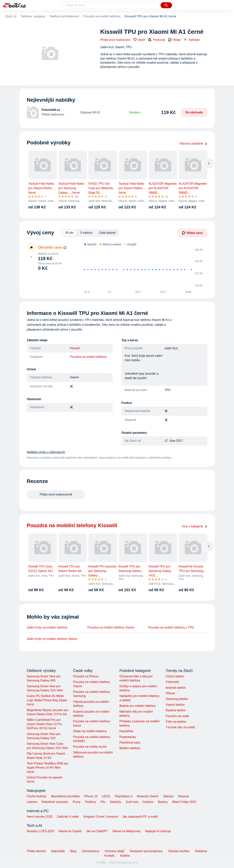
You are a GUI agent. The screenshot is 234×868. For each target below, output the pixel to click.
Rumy (77, 802)
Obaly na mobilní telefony (90, 731)
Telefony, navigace (33, 16)
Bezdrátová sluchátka (65, 796)
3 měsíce (86, 233)
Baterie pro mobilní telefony (138, 706)
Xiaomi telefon (175, 705)
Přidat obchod (36, 851)
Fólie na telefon (176, 722)
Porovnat (156, 40)
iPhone (170, 693)
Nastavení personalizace (146, 851)
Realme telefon (176, 710)
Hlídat (174, 40)
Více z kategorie (195, 526)
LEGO (106, 796)
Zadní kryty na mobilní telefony (47, 627)
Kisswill (75, 348)
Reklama (201, 851)
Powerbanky (128, 737)
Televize (168, 796)
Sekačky (115, 802)
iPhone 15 (91, 796)
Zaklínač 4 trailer (68, 817)
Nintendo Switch (148, 796)
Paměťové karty (130, 743)
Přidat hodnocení (53, 114)
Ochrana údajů (115, 851)
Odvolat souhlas (179, 851)
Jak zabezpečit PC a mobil (140, 817)
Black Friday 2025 (184, 802)
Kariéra (125, 856)
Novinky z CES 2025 (41, 831)
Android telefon (176, 688)
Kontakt (109, 856)
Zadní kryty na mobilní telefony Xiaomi (52, 639)
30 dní (69, 233)
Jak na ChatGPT (97, 831)
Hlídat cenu (192, 233)
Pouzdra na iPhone (86, 676)
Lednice (32, 802)
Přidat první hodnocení (115, 40)
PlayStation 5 (124, 796)
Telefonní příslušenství (64, 16)
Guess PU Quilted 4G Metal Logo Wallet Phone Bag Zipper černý (47, 700)
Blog (73, 851)
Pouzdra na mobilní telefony (102, 16)
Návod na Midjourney (127, 831)
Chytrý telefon (175, 676)
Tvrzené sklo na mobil (180, 727)
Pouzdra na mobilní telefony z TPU (171, 627)
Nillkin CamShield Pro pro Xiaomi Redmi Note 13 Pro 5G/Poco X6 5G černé (44, 724)
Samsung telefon (177, 699)
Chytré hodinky (37, 796)
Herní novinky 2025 (40, 817)
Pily (103, 802)
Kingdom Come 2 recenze (101, 817)
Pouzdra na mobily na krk (90, 747)
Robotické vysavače (55, 802)
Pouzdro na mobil (177, 716)
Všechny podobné (193, 144)
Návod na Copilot (70, 831)
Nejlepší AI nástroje (158, 831)
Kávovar (184, 796)
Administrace (90, 851)
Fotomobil (172, 682)
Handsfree (126, 731)
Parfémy (91, 802)
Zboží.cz (11, 16)
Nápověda (58, 851)
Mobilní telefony (130, 748)
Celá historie (107, 233)
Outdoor (148, 802)
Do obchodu (194, 112)
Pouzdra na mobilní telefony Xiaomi (111, 627)
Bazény (163, 802)
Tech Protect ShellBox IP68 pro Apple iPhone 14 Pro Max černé (47, 768)
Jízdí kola (132, 802)
